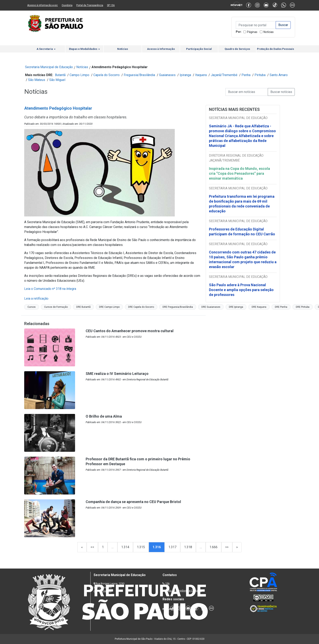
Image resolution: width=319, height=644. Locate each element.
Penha (246, 75)
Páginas (252, 32)
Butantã (60, 75)
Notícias (269, 32)
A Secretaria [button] (46, 49)
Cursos (32, 307)
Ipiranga (185, 75)
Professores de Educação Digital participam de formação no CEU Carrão (242, 232)
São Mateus (37, 80)
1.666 (214, 547)
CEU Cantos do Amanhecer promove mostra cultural (130, 331)
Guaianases (167, 75)
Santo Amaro (279, 75)
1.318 (188, 547)
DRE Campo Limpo (109, 307)
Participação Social (199, 49)
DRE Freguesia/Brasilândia (178, 307)
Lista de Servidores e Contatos (184, 591)
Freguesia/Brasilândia (139, 75)
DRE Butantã (83, 307)
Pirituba (260, 75)
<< (92, 547)
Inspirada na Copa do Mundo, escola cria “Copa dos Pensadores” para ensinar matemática (239, 173)
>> (227, 547)
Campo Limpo (79, 75)
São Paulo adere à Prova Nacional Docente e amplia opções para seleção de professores (241, 290)
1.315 (141, 547)
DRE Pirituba (303, 307)
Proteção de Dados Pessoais (275, 49)
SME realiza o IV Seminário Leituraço (117, 374)
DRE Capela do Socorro (141, 307)
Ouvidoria (67, 5)
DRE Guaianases (211, 307)
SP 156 (111, 5)
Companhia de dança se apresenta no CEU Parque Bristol (133, 502)
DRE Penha (281, 307)
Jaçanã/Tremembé (224, 75)
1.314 (125, 547)
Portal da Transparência (90, 5)
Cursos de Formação (56, 307)
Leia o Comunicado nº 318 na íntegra (50, 289)
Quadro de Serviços (237, 49)
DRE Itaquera (259, 307)
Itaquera (201, 75)
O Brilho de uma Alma (104, 416)
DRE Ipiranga (236, 307)
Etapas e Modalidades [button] (84, 49)
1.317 (172, 547)
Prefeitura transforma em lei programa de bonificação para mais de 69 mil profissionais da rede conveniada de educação (242, 204)
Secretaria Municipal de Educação (49, 67)
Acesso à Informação (161, 49)
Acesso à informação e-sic (43, 5)
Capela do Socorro (107, 75)
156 (167, 583)
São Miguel (57, 80)
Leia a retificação (36, 299)
